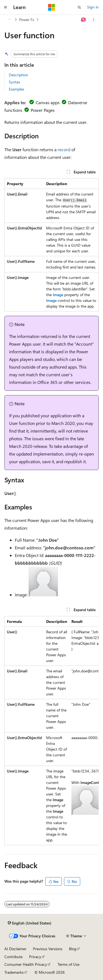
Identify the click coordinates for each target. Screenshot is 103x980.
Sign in (93, 7)
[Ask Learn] (84, 20)
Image (58, 295)
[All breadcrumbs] (9, 20)
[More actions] (94, 20)
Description (18, 75)
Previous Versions (48, 949)
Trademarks (14, 972)
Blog (73, 949)
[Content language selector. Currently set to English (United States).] (30, 923)
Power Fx (27, 20)
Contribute (13, 957)
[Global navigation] (5, 7)
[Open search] (79, 7)
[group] (51, 731)
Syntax (14, 82)
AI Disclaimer (15, 949)
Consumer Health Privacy (26, 964)
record (64, 149)
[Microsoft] (52, 7)
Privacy (35, 957)
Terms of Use (69, 964)
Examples (16, 89)
